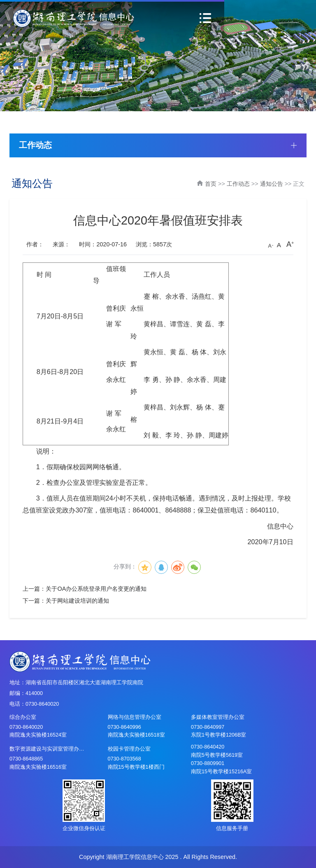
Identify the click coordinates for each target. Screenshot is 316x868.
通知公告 (272, 184)
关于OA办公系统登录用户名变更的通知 (96, 589)
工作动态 (238, 184)
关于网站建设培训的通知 (77, 601)
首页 (211, 184)
